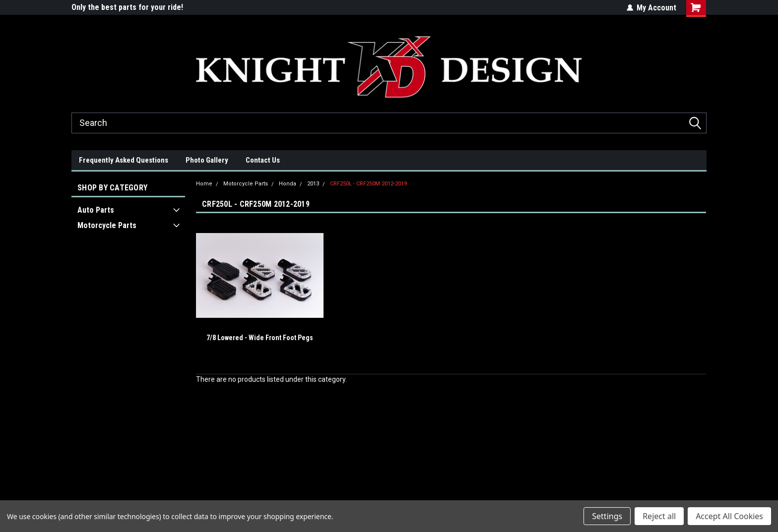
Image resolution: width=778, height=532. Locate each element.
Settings (607, 516)
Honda (288, 184)
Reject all (659, 516)
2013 (313, 184)
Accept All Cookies (729, 516)
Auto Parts (96, 210)
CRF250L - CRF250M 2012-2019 (368, 184)
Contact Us (263, 160)
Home (204, 184)
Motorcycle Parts (107, 225)
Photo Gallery (207, 160)
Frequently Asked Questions (124, 160)
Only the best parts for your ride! (127, 7)
